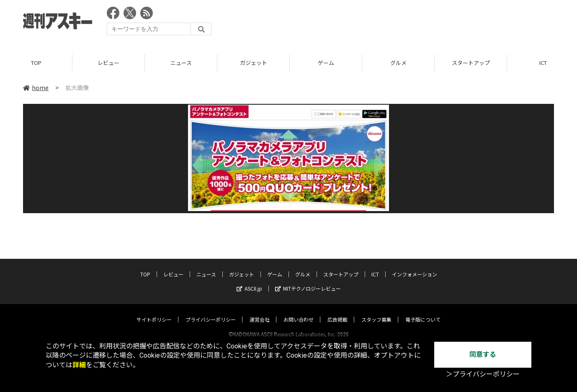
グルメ (398, 63)
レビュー (108, 63)
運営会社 (260, 311)
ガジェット (254, 63)
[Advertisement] (402, 23)
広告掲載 (337, 311)
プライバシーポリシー (211, 311)
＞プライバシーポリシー (483, 374)
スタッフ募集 (376, 311)
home (36, 88)
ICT (375, 266)
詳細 (79, 365)
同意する (483, 355)
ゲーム (326, 63)
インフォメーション (415, 266)
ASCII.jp (249, 280)
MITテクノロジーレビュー (308, 280)
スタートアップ (471, 63)
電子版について (423, 311)
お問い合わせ (299, 311)
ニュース (181, 63)
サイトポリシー (154, 311)
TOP (36, 63)
